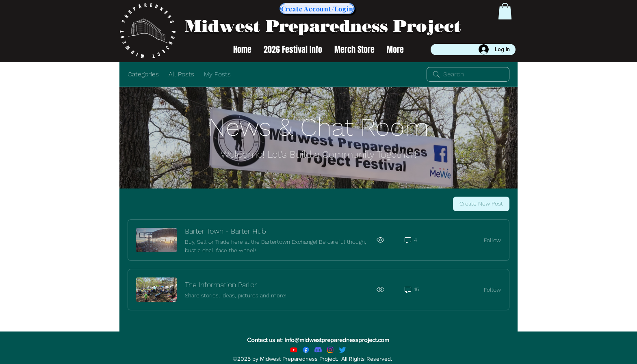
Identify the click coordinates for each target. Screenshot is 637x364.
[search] (468, 74)
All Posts (181, 74)
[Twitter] (342, 350)
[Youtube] (294, 350)
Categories (143, 74)
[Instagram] (330, 350)
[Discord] (318, 350)
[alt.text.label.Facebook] (306, 350)
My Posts (217, 74)
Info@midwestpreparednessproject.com (337, 340)
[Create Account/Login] (317, 9)
